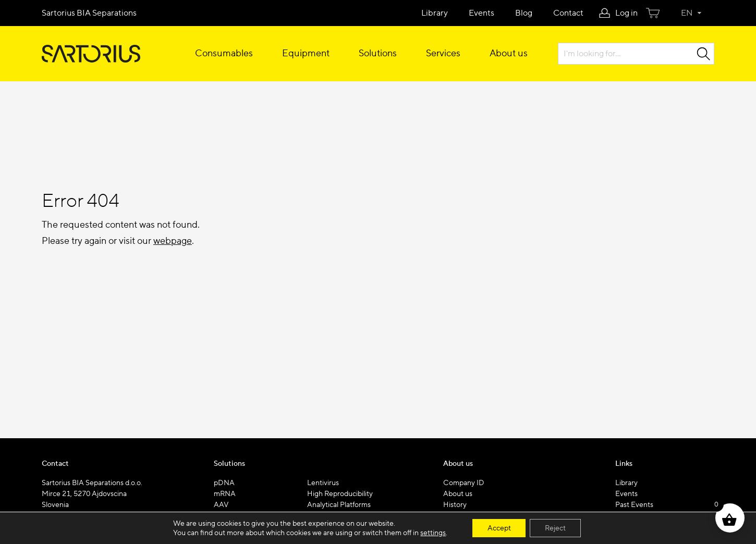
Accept (498, 528)
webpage (173, 241)
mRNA (225, 494)
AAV (221, 505)
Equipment (306, 53)
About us (509, 53)
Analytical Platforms (339, 505)
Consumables (224, 53)
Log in (626, 13)
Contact (568, 13)
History (455, 505)
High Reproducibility (340, 494)
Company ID (464, 483)
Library (435, 13)
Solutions (378, 53)
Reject (556, 528)
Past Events (634, 505)
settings (432, 533)
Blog (524, 13)
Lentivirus (323, 483)
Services (443, 53)
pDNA (224, 483)
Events (481, 13)
